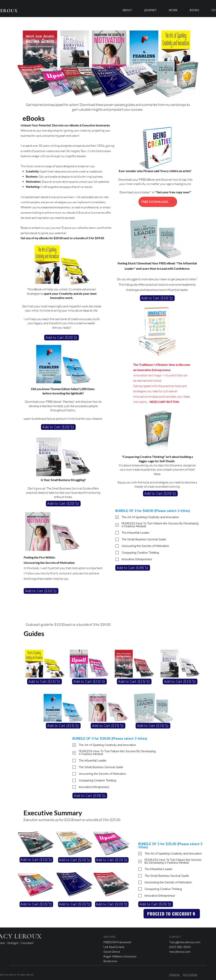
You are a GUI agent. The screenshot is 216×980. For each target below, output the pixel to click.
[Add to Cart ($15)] (44, 682)
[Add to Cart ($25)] (156, 904)
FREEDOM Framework (117, 942)
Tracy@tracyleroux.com (185, 942)
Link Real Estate (114, 947)
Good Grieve (112, 952)
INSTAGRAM (190, 975)
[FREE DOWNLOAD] (158, 202)
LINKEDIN (175, 975)
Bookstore (110, 961)
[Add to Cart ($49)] (133, 568)
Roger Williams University (120, 956)
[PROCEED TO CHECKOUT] (172, 914)
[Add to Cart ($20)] (62, 338)
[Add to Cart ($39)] (90, 796)
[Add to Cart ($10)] (36, 860)
